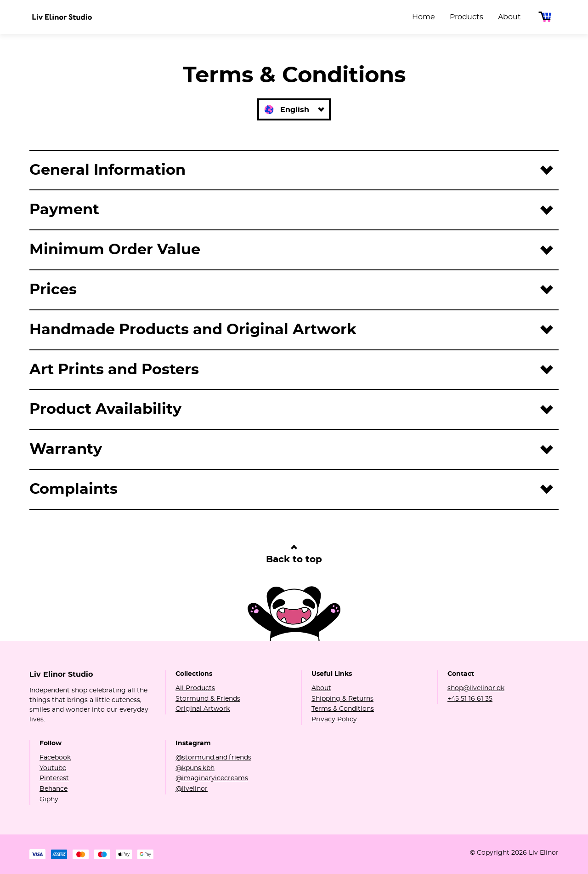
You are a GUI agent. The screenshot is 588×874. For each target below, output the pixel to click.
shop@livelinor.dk (476, 688)
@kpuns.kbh (195, 768)
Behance (54, 789)
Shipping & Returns (342, 699)
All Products (195, 688)
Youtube (53, 768)
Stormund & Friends (208, 699)
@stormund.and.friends (213, 758)
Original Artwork (203, 709)
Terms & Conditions (343, 709)
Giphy (49, 800)
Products (466, 17)
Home (424, 17)
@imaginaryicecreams (212, 778)
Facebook (55, 758)
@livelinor (192, 789)
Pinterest (54, 778)
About (509, 17)
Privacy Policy (334, 720)
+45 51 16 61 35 (470, 699)
